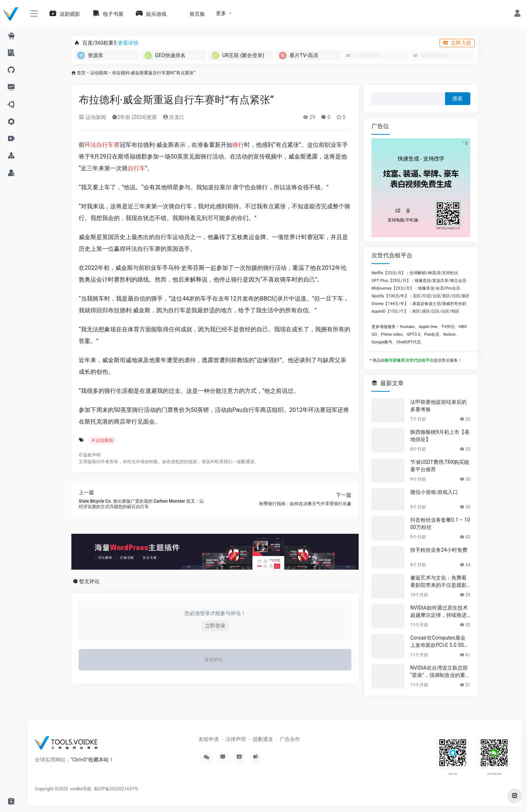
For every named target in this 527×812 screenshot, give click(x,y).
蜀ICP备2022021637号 (116, 789)
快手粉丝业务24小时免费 (439, 550)
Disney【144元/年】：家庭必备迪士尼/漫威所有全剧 (419, 304)
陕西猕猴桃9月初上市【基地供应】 (440, 436)
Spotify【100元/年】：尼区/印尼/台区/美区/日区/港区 (421, 296)
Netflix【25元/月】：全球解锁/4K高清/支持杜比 (415, 273)
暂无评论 (89, 581)
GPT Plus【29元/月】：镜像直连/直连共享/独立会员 (419, 281)
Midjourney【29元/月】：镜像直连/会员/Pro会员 (416, 288)
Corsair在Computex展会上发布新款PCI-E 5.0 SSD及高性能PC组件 (439, 642)
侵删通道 (246, 462)
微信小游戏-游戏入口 (434, 492)
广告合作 (290, 739)
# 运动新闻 (102, 440)
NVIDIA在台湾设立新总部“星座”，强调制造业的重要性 (440, 672)
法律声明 (236, 739)
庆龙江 (174, 117)
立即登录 (215, 626)
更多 (221, 13)
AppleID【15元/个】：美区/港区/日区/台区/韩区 (415, 311)
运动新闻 (99, 73)
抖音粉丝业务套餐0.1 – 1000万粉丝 (440, 524)
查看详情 (128, 43)
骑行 (238, 145)
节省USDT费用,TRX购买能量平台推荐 (440, 466)
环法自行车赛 (102, 145)
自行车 (137, 168)
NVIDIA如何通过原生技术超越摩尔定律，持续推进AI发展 (440, 612)
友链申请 (209, 739)
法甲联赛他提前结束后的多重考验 (438, 406)
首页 (81, 73)
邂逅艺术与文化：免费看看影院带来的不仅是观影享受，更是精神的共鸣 (438, 582)
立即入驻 (457, 43)
